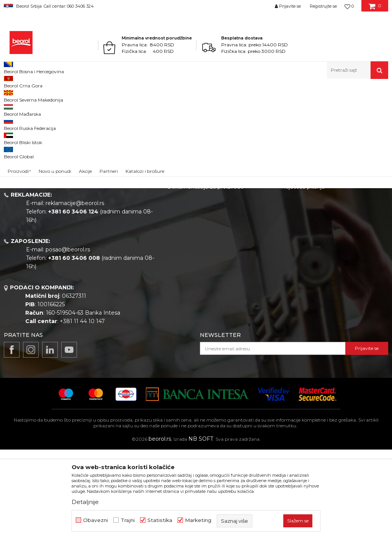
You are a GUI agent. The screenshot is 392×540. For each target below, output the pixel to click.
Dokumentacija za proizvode (206, 277)
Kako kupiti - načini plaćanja (318, 245)
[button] (358, 70)
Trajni (128, 520)
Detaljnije (85, 502)
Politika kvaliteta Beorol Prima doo (213, 223)
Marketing (198, 520)
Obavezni (96, 520)
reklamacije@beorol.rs (75, 294)
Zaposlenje (182, 245)
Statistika (160, 520)
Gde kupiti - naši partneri (200, 256)
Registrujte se (323, 6)
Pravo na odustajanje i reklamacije (326, 266)
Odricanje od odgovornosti (317, 223)
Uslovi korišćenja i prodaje (315, 213)
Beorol (11, 95)
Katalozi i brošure (190, 266)
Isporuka (293, 256)
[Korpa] (375, 9)
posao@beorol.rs (68, 340)
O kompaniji (183, 213)
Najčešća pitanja (303, 277)
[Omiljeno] (349, 6)
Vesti (174, 234)
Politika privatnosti (306, 234)
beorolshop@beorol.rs (75, 247)
